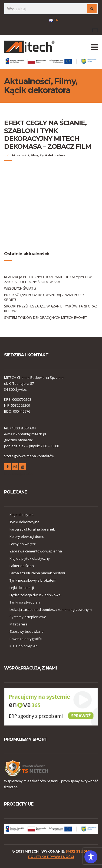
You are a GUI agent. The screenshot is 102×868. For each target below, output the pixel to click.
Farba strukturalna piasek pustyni (37, 573)
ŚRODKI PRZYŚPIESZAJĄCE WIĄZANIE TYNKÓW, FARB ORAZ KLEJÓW (51, 309)
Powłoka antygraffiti (26, 639)
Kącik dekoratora (52, 155)
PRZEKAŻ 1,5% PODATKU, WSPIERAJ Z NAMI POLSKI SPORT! (45, 297)
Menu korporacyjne (95, 30)
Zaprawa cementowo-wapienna (36, 551)
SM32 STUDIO (78, 851)
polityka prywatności (51, 857)
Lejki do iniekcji (22, 588)
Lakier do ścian (22, 566)
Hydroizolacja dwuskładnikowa (35, 595)
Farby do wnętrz (23, 544)
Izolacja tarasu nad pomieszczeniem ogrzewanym (51, 609)
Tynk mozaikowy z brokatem (33, 580)
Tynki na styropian (25, 602)
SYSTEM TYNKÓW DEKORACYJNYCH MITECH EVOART (46, 317)
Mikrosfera (19, 624)
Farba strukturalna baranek (32, 529)
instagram (15, 467)
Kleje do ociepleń (24, 646)
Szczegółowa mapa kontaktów (29, 456)
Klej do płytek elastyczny (30, 558)
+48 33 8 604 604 (23, 428)
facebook (7, 467)
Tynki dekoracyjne (24, 522)
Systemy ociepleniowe (28, 617)
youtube (23, 467)
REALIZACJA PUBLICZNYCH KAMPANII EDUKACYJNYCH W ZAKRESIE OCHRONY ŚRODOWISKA (48, 279)
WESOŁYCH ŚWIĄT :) (20, 288)
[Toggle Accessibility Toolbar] (91, 857)
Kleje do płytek (22, 515)
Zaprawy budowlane (27, 631)
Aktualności (20, 155)
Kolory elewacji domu (27, 536)
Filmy (34, 155)
